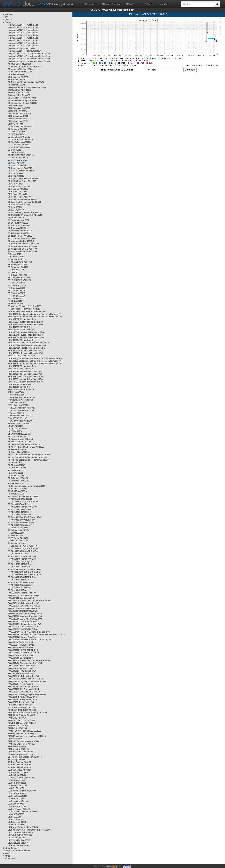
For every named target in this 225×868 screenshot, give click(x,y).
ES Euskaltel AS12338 (18, 223)
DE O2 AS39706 (15, 207)
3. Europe (7, 22)
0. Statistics (8, 14)
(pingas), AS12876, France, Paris (23, 25)
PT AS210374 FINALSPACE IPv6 (23, 507)
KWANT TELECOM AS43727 (21, 423)
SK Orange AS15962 (17, 760)
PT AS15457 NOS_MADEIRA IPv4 (23, 549)
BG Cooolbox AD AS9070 (19, 90)
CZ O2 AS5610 (14, 150)
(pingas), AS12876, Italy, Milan (22, 48)
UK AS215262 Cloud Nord (20, 843)
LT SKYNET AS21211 (18, 429)
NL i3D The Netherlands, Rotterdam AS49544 (29, 460)
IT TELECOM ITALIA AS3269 (21, 410)
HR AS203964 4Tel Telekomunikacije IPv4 (27, 345)
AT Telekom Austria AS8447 (21, 72)
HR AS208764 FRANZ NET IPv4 (22, 356)
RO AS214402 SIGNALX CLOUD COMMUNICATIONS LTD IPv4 (36, 635)
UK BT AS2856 (15, 817)
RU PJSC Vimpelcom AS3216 (21, 744)
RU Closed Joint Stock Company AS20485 (27, 713)
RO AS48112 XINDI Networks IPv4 (23, 676)
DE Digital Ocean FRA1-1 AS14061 (24, 179)
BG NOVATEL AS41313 (18, 93)
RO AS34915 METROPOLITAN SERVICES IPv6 (29, 601)
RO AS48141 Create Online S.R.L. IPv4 (26, 679)
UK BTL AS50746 (16, 819)
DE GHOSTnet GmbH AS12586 (22, 181)
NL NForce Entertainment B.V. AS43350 (26, 447)
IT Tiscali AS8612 (16, 413)
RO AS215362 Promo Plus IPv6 (22, 593)
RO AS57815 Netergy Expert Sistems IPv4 (27, 694)
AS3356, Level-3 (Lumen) (19, 64)
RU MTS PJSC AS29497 (19, 726)
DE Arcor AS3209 (16, 163)
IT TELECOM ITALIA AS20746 (21, 408)
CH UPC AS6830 (15, 124)
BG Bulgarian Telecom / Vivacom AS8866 (27, 87)
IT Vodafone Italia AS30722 (20, 416)
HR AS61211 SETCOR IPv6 (20, 327)
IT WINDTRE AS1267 (17, 418)
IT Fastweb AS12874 (17, 395)
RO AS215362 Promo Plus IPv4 (22, 637)
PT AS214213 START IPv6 (20, 512)
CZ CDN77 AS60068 (17, 132)
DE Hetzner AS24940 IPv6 (20, 197)
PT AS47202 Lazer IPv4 (18, 580)
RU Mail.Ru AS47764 (17, 728)
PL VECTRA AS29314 (18, 491)
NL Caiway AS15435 (17, 437)
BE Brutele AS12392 (17, 80)
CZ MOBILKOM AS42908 (19, 147)
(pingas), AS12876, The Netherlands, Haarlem (29, 54)
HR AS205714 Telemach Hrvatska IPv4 (25, 351)
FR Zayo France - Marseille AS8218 (24, 309)
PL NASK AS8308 (16, 476)
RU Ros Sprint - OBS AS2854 (21, 752)
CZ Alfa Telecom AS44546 (20, 127)
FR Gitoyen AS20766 (17, 275)
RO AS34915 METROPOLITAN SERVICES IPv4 (29, 661)
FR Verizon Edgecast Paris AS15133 (24, 306)
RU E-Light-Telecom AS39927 (21, 715)
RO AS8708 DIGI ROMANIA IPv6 (23, 611)
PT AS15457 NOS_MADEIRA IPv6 (23, 502)
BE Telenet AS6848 (17, 85)
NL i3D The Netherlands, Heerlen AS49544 (27, 457)
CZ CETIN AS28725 (17, 134)
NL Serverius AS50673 (18, 450)
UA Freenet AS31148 (17, 786)
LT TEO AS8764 (15, 431)
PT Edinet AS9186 (16, 533)
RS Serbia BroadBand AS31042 (22, 707)
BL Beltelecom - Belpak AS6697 (22, 100)
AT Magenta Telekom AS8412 (21, 69)
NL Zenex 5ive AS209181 (19, 452)
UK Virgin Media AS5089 (19, 840)
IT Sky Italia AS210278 (18, 405)
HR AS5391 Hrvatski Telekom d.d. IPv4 (26, 377)
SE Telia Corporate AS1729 (20, 754)
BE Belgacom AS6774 (18, 77)
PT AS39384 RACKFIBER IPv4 (22, 577)
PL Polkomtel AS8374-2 (19, 481)
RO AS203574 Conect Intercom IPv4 (24, 624)
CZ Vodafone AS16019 (18, 158)
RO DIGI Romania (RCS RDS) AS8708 (25, 614)
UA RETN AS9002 (16, 804)
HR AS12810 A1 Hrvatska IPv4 (22, 330)
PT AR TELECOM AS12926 (20, 499)
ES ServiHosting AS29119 (20, 231)
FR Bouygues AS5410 (18, 265)
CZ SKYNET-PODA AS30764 (21, 155)
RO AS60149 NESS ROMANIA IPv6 (24, 608)
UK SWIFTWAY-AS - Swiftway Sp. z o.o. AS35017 (30, 830)
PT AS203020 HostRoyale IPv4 (22, 556)
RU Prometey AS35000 (18, 749)
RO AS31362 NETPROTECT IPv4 (23, 650)
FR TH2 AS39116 (16, 304)
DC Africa (148, 4)
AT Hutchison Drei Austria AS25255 (24, 67)
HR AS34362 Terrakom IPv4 (20, 369)
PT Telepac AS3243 (17, 543)
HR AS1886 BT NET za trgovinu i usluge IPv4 (28, 343)
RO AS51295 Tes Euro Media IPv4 (23, 689)
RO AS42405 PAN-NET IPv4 (20, 668)
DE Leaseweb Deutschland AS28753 (25, 202)
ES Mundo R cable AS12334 (21, 226)
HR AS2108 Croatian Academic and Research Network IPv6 (35, 314)
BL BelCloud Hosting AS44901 (22, 98)
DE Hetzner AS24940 (17, 192)
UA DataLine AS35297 (18, 773)
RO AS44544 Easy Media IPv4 (21, 674)
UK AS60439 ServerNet (18, 846)
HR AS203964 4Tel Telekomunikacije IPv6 (27, 311)
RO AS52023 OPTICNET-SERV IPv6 (24, 606)
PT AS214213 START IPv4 (20, 564)
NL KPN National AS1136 (19, 442)
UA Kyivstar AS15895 (18, 796)
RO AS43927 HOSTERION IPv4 (22, 671)
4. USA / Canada (10, 848)
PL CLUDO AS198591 (18, 468)
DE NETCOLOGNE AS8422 (20, 205)
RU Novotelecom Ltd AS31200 (22, 734)
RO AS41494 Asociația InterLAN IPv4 (25, 663)
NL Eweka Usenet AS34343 (20, 439)
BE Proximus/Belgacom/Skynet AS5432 (26, 82)
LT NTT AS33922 (15, 426)
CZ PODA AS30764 (16, 153)
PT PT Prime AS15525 (18, 538)
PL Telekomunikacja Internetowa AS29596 (27, 486)
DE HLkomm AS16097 (18, 189)
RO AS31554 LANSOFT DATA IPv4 (24, 653)
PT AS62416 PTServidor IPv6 (21, 522)
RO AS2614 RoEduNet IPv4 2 (21, 645)
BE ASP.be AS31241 (17, 74)
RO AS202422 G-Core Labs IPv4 (23, 621)
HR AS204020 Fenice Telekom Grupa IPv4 (27, 348)
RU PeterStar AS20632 (18, 747)
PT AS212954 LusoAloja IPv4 (21, 562)
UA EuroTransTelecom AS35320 (22, 778)
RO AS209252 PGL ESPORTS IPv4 (24, 627)
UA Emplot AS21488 (17, 775)
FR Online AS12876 (17, 285)
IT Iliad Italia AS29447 (18, 403)
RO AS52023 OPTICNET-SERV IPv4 (24, 692)
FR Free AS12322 (16, 270)
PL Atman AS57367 (17, 465)
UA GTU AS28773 (16, 788)
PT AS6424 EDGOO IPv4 (19, 588)
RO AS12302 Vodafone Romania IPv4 (25, 616)
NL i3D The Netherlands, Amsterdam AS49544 (29, 455)
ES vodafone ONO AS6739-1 (21, 241)
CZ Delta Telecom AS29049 (20, 140)
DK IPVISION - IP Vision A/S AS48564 (25, 215)
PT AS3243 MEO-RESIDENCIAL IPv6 (25, 517)
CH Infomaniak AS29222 (19, 108)
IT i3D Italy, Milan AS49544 (20, 421)
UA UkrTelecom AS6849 (19, 809)
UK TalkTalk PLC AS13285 (20, 835)
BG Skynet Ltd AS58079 (19, 95)
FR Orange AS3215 (17, 288)
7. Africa (6, 856)
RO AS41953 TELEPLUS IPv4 (21, 666)
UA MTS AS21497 (16, 799)
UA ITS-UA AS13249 (17, 793)
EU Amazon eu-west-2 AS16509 (22, 249)
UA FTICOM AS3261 (17, 783)
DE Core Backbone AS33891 (21, 171)
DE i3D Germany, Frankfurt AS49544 (25, 212)
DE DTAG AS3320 (16, 173)
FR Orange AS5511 (17, 298)
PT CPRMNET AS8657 (18, 528)
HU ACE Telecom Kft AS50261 (22, 390)
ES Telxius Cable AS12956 (20, 236)
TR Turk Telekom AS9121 (19, 762)
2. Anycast (7, 20)
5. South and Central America (16, 851)
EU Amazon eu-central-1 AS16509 (23, 244)
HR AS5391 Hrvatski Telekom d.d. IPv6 (26, 322)
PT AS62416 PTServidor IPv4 (21, 582)
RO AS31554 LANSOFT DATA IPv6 (24, 595)
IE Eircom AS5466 (16, 392)
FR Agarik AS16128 (17, 259)
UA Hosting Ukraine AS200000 (22, 791)
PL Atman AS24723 (17, 463)
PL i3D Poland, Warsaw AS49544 (23, 496)
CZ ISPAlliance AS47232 (19, 145)
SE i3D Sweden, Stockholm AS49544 (25, 757)
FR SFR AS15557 (16, 301)
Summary (164, 4)
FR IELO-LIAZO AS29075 (19, 280)
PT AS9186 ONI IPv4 (17, 590)
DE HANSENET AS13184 (19, 186)
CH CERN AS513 (15, 106)
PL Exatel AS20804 (17, 470)
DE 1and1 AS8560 (19, 160)
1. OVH (6, 17)
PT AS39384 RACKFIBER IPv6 (22, 520)
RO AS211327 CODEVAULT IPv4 (23, 629)
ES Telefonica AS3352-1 (19, 233)
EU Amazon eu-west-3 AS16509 (22, 252)
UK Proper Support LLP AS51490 (23, 827)
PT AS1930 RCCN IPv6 (18, 504)
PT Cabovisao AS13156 (19, 530)
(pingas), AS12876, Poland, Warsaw (24, 51)
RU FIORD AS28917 (17, 718)
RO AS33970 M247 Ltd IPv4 (20, 655)
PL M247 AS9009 (16, 473)
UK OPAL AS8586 (16, 825)
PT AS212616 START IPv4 (20, 509)
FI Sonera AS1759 (16, 257)
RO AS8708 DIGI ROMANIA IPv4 (23, 700)
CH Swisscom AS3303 (18, 116)
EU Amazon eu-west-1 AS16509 (22, 246)
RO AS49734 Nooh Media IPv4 (22, 684)
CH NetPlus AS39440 (17, 111)
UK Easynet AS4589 (17, 822)
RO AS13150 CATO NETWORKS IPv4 (25, 619)
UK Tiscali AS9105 (16, 838)
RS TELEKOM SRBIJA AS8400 (22, 710)
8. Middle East (9, 859)
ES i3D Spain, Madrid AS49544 (22, 239)
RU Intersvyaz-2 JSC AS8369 (21, 720)
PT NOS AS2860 (15, 536)
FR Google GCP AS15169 (19, 278)
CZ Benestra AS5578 (17, 129)
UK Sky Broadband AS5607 (20, 833)
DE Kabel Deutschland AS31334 (23, 199)
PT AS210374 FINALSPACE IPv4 (23, 559)
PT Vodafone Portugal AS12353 (22, 546)
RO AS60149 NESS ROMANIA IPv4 (24, 697)
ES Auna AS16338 (16, 218)
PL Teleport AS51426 (17, 489)
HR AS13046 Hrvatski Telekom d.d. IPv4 (26, 332)
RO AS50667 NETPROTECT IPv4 (23, 687)
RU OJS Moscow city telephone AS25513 (27, 736)
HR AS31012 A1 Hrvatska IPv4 (22, 366)
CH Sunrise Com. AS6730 (20, 113)
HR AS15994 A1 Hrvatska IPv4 (22, 340)
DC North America (111, 4)
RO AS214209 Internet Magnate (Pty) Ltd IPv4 (29, 632)
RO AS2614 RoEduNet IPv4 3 (21, 648)
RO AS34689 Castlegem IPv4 (21, 658)
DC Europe (90, 4)
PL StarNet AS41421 (17, 483)
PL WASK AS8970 (16, 494)
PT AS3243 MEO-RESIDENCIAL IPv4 (25, 569)
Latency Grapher (55, 4)
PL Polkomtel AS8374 (18, 478)
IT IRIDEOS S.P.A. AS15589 (20, 400)
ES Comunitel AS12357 (18, 220)
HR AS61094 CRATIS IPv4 (20, 384)
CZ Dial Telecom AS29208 (20, 142)
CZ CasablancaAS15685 (19, 137)
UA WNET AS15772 (17, 814)
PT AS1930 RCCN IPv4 (18, 554)
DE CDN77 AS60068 (17, 166)
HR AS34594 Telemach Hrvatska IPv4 (25, 371)
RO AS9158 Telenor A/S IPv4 (21, 702)
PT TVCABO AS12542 (18, 541)
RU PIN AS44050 (15, 739)
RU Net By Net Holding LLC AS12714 (25, 731)
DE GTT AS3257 (15, 184)
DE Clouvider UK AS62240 (20, 168)
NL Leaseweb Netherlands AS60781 (24, 444)
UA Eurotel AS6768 (17, 780)
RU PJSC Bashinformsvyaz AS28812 (25, 741)
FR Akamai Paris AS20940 (20, 262)
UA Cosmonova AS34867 (19, 770)
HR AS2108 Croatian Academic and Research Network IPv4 (35, 358)
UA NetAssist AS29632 (18, 801)
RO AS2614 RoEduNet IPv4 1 (21, 642)
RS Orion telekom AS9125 (20, 705)
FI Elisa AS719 (14, 254)
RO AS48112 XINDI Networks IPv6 (23, 603)
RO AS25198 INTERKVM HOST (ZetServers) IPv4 (30, 640)
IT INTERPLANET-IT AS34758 (21, 397)
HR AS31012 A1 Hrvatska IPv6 (22, 319)
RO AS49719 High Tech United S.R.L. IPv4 (27, 681)
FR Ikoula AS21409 (17, 283)
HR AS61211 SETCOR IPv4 (20, 387)
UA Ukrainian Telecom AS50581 (22, 812)
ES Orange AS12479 (17, 228)
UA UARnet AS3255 (17, 806)
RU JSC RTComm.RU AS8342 (22, 723)
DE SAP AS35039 (16, 210)
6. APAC (6, 853)
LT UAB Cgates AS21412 (19, 434)
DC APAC (132, 4)
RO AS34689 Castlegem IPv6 (21, 598)
